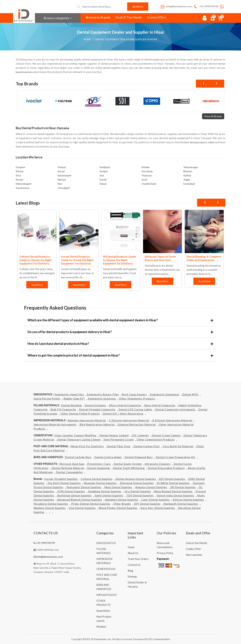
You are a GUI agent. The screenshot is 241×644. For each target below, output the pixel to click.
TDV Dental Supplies (140, 495)
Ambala (145, 167)
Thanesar (147, 175)
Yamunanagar (191, 167)
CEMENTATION (106, 569)
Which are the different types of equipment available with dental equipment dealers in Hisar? (93, 320)
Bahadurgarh (65, 175)
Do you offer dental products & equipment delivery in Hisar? (70, 332)
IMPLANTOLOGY (107, 595)
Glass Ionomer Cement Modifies (75, 435)
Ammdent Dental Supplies (122, 500)
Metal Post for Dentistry (87, 446)
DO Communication (159, 639)
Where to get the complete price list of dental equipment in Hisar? (74, 355)
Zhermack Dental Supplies (137, 483)
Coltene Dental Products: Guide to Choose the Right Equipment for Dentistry (36, 260)
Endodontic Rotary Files (103, 394)
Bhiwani (188, 171)
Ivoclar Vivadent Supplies (61, 479)
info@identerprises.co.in (176, 6)
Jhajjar (187, 180)
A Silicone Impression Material (172, 420)
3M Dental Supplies (183, 487)
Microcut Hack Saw (72, 464)
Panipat (62, 167)
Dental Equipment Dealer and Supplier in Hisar (126, 39)
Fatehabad (189, 184)
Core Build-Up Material (178, 446)
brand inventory (24, 72)
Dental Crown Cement (166, 435)
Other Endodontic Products (137, 399)
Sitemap (132, 576)
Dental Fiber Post (119, 446)
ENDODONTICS (106, 543)
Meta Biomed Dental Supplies (173, 491)
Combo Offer (193, 549)
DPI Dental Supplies (147, 504)
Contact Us (134, 565)
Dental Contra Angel (108, 457)
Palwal (103, 184)
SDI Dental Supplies (172, 479)
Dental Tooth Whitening (129, 468)
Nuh (60, 184)
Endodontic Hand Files (69, 394)
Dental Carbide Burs (78, 457)
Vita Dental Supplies (82, 508)
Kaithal (187, 175)
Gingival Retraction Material (137, 424)
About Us (133, 553)
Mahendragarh (24, 184)
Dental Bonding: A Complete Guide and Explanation (204, 258)
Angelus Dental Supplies (151, 487)
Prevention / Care (99, 464)
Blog (130, 571)
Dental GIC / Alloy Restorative (123, 414)
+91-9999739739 (206, 6)
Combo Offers (157, 17)
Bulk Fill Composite (63, 409)
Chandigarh (64, 188)
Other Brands (122, 504)
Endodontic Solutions (102, 399)
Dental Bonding (72, 405)
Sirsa (18, 175)
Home (87, 39)
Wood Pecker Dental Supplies (118, 508)
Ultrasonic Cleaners (158, 464)
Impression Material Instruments (55, 424)
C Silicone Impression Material (129, 420)
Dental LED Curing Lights (135, 409)
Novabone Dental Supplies (51, 504)
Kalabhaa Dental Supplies (105, 491)
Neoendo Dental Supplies (100, 483)
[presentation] (203, 84)
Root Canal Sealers (134, 394)
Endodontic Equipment (165, 394)
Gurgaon (21, 167)
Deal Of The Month (129, 17)
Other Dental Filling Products (80, 414)
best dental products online (199, 142)
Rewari (19, 180)
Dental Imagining (99, 468)
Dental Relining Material (68, 468)
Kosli (144, 180)
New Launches (194, 555)
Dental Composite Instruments (175, 409)
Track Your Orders (138, 559)
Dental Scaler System (128, 464)
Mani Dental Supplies (118, 487)
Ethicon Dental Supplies (188, 500)
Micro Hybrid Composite (125, 405)
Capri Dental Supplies (156, 500)
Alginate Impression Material (87, 420)
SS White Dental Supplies (173, 483)
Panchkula (147, 171)
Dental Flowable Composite (97, 409)
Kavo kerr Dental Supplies (158, 508)
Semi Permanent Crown (119, 439)
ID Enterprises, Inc (101, 639)
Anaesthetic (103, 611)
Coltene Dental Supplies (97, 479)
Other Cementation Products (156, 439)
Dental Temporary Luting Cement (79, 439)
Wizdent (101, 627)
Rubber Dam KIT (74, 399)
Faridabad (105, 167)
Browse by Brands (98, 17)
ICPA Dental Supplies (71, 491)
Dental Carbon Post (147, 446)
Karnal (61, 171)
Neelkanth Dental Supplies (181, 504)
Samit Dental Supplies (109, 495)
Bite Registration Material (97, 424)
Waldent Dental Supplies (50, 508)
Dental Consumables (69, 472)
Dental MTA (190, 394)
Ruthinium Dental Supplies (74, 495)
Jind (102, 175)
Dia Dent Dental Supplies (64, 483)
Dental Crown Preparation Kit (175, 457)
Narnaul (62, 180)
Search (138, 6)
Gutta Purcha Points (47, 399)
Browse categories (58, 18)
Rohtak (20, 171)
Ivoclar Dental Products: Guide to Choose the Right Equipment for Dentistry (77, 260)
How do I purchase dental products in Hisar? (58, 344)
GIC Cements (140, 435)
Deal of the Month (196, 543)
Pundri (103, 180)
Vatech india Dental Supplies (175, 495)
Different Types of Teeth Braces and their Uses (160, 258)
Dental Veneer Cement (114, 435)
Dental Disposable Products (166, 468)
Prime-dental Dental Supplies (91, 504)
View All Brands (213, 116)
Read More (37, 285)
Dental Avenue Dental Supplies (136, 479)
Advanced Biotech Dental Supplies (80, 500)
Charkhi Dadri (149, 184)
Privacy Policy (165, 553)
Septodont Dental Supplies (84, 487)
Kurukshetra (23, 188)
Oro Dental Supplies (138, 491)
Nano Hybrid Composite (160, 405)
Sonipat (104, 171)
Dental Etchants (95, 405)
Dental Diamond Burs (139, 457)
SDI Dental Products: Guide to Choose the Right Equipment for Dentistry (119, 260)
